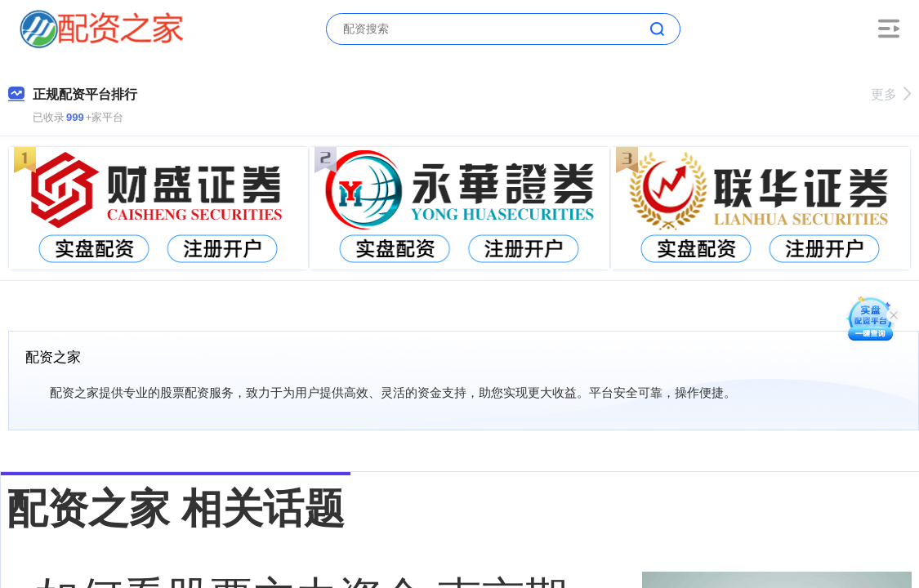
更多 (891, 94)
